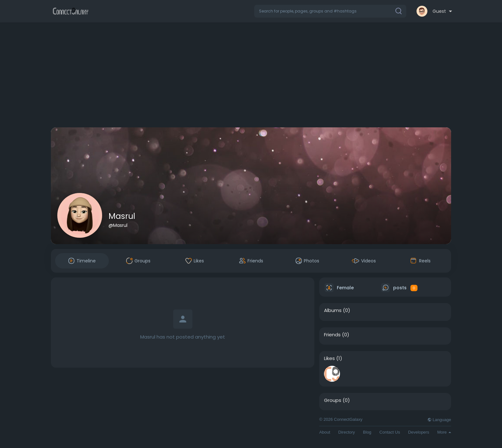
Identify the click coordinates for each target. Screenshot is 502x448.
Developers (419, 432)
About (325, 432)
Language (439, 420)
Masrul (122, 216)
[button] (330, 11)
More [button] (444, 432)
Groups (333, 400)
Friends (332, 335)
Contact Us (390, 432)
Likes (329, 358)
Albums (333, 310)
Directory (347, 432)
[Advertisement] (251, 76)
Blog (367, 432)
